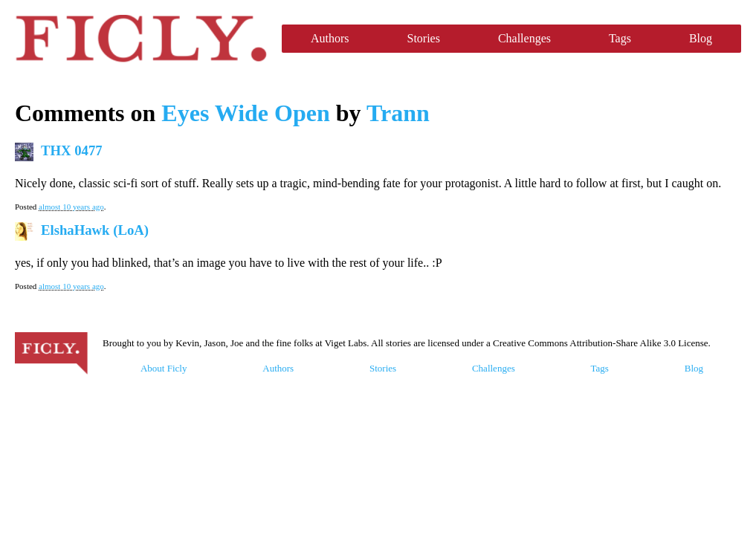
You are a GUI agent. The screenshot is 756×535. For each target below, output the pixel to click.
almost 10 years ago (71, 207)
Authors (330, 38)
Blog (701, 38)
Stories (423, 38)
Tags (620, 38)
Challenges (524, 38)
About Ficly (164, 368)
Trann (398, 113)
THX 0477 (72, 150)
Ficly (141, 39)
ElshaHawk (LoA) (95, 230)
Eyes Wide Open (245, 113)
